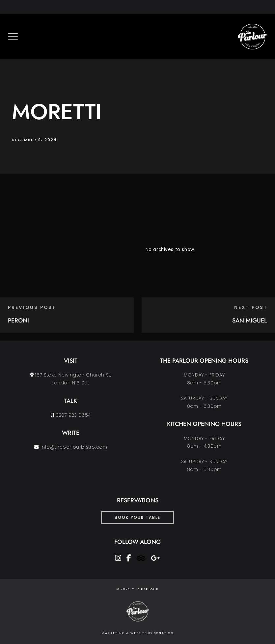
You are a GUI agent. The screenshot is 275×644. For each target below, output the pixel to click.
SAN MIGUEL (250, 321)
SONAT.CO (164, 633)
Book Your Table (137, 517)
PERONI (18, 321)
